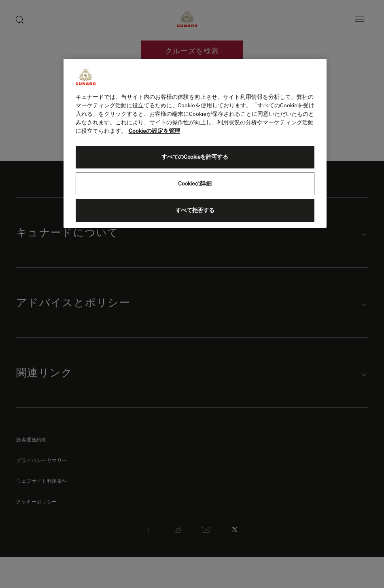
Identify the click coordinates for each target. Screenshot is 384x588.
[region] (195, 143)
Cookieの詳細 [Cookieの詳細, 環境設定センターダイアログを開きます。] (195, 184)
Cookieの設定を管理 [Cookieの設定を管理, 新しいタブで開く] (154, 131)
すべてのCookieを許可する (195, 157)
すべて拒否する (195, 211)
